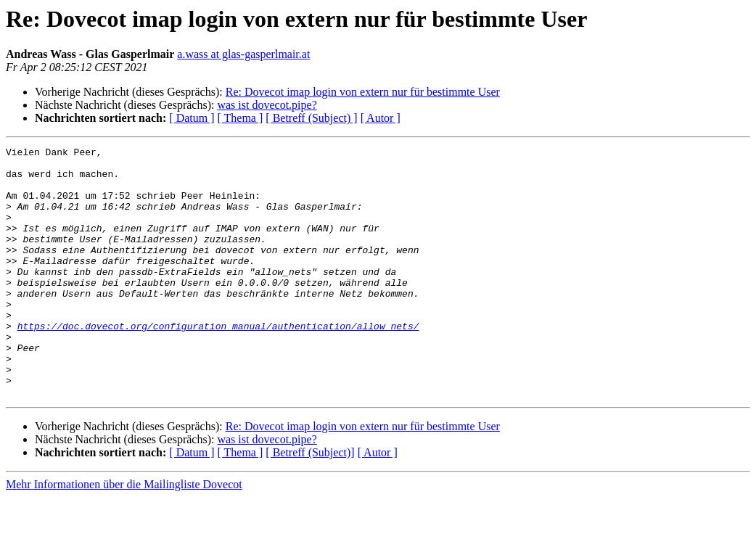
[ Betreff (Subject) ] (311, 118)
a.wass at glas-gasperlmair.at (243, 54)
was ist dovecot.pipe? (267, 105)
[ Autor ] (381, 118)
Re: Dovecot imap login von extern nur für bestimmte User (363, 92)
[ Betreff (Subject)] (310, 502)
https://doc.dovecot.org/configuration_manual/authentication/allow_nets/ (218, 363)
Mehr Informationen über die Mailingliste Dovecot (124, 534)
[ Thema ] (241, 118)
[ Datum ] (192, 118)
